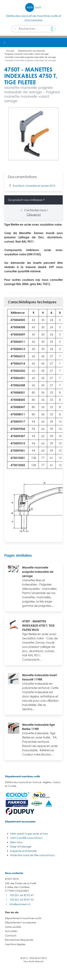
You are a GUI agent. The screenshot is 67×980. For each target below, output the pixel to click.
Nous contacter (14, 873)
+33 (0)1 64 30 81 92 (22, 900)
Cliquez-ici (34, 215)
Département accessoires (20, 821)
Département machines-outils (23, 776)
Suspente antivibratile (23, 851)
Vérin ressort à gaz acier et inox (29, 833)
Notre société (13, 927)
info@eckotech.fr (20, 904)
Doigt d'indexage (21, 846)
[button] (62, 42)
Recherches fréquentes (19, 940)
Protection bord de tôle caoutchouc (32, 855)
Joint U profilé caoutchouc (26, 838)
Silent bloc (16, 842)
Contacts (11, 935)
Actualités (11, 931)
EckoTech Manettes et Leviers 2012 (32, 185)
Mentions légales (15, 944)
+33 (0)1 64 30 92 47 (22, 895)
